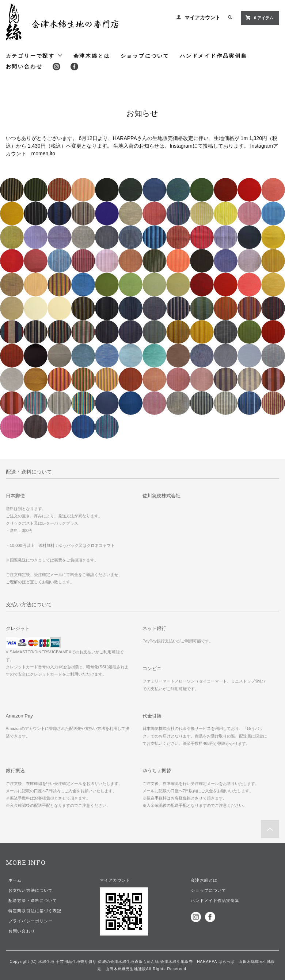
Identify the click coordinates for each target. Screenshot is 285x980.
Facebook (74, 67)
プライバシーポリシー (31, 921)
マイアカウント (202, 17)
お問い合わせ (24, 66)
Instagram (56, 67)
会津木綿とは (92, 56)
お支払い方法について (31, 890)
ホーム (15, 880)
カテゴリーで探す (35, 56)
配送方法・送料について (33, 901)
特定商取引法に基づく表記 (35, 911)
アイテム (259, 17)
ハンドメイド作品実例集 (214, 56)
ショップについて (145, 56)
